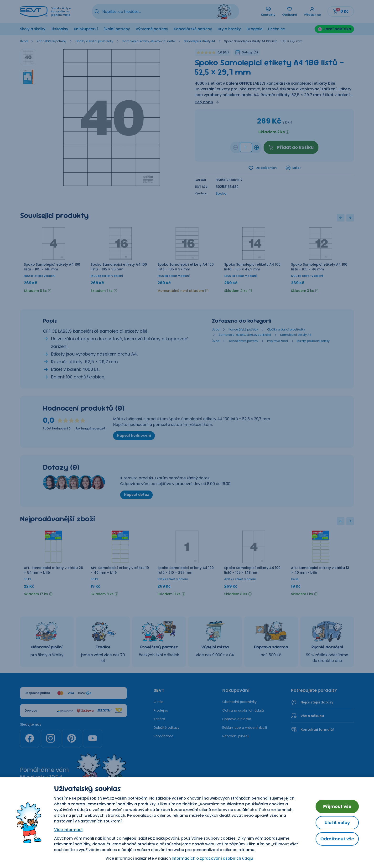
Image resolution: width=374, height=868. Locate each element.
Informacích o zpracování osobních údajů (212, 858)
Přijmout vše (337, 806)
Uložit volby (337, 823)
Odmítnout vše (337, 839)
